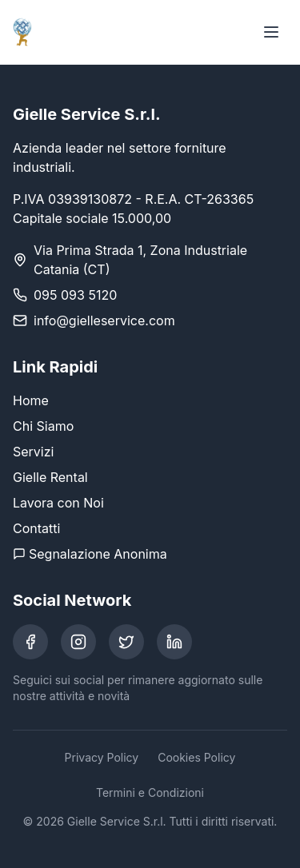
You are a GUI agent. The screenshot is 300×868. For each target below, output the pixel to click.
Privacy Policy (102, 757)
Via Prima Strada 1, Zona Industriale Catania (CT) (140, 260)
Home (31, 400)
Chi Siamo (43, 426)
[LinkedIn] (174, 642)
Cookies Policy (196, 757)
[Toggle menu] (271, 32)
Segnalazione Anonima (90, 554)
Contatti (36, 528)
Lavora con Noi (58, 503)
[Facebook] (30, 642)
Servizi (33, 452)
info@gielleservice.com (104, 321)
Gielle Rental (50, 477)
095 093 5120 (75, 295)
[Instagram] (78, 642)
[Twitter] (126, 642)
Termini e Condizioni (150, 792)
